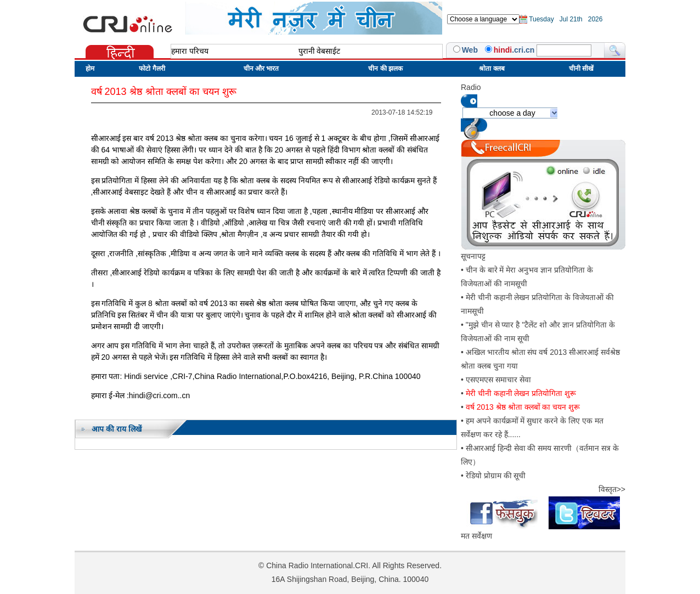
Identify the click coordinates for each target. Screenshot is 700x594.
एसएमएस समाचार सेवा (498, 380)
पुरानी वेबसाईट (320, 51)
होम (90, 69)
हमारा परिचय (190, 51)
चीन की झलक (385, 69)
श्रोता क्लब (492, 69)
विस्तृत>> (612, 489)
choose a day (512, 113)
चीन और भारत (261, 69)
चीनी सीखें (581, 69)
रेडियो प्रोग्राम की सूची (496, 476)
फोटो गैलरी (152, 69)
